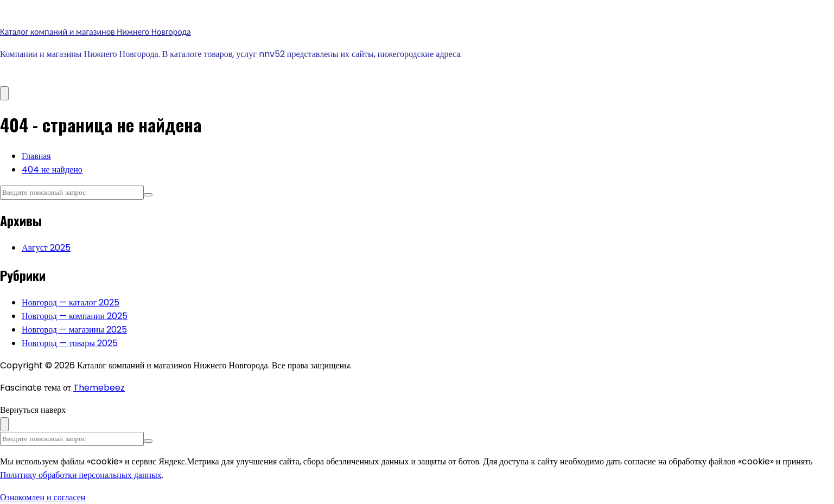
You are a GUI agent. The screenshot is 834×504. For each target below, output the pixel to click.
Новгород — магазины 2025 (74, 330)
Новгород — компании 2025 (75, 316)
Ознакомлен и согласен (43, 497)
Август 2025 (46, 248)
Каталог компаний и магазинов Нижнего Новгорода (96, 32)
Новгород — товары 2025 (70, 343)
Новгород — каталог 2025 (71, 302)
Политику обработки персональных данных (81, 475)
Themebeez (99, 388)
